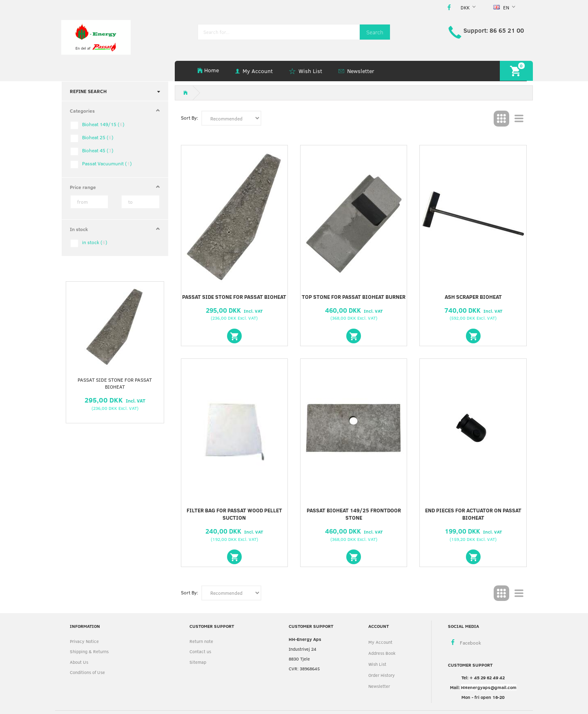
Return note (201, 641)
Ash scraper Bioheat (473, 297)
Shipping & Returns (89, 651)
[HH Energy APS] (96, 37)
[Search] (375, 32)
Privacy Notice (84, 641)
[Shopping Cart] (516, 71)
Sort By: (189, 118)
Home (212, 70)
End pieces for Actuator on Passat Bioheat (473, 514)
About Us (79, 662)
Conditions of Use (87, 672)
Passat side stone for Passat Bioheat (115, 383)
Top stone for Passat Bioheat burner (354, 297)
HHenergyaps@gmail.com (489, 687)
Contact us (200, 651)
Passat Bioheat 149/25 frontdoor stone (354, 514)
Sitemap (198, 662)
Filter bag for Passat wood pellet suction (234, 514)
